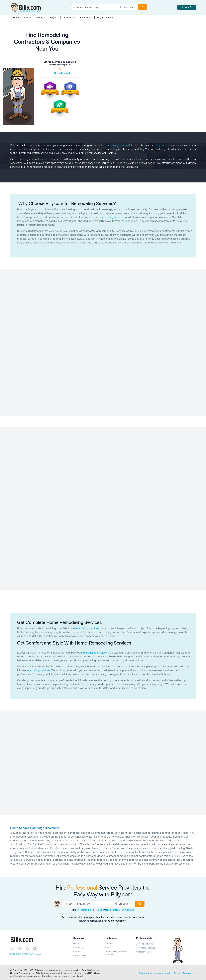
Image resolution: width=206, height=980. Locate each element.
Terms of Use (189, 973)
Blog (107, 948)
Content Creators (144, 952)
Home (76, 944)
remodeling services (117, 145)
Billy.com (161, 145)
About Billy (78, 948)
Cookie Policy (80, 956)
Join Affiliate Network (146, 948)
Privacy (178, 973)
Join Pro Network (144, 944)
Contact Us (78, 952)
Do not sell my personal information (116, 953)
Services (109, 944)
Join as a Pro (187, 7)
